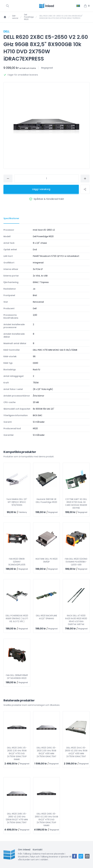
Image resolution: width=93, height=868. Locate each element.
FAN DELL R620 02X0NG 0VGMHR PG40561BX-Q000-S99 (76, 562)
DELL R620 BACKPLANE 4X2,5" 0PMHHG (46, 617)
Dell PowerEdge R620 (29, 17)
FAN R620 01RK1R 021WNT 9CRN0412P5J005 (17, 562)
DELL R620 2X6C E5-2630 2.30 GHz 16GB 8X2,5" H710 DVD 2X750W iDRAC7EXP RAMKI (17, 753)
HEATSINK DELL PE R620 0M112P (46, 560)
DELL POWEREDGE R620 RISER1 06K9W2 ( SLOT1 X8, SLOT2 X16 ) (17, 618)
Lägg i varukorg (41, 189)
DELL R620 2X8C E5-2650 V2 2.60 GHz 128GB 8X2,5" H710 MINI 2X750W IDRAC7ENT (17, 818)
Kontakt (38, 850)
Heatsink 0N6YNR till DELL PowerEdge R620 (46, 501)
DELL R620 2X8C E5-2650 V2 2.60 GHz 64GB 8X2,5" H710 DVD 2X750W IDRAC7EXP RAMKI (46, 820)
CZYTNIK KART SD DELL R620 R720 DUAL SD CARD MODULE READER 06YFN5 (76, 504)
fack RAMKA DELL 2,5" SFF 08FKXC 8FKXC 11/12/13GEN (17, 502)
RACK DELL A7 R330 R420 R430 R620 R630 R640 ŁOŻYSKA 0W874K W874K (76, 620)
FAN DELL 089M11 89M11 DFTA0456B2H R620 (17, 677)
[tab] (11, 219)
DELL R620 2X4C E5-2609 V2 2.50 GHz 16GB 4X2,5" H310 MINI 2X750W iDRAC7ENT (76, 752)
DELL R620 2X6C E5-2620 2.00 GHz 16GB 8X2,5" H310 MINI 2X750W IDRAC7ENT (46, 752)
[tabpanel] (46, 332)
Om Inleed (24, 850)
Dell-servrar (15, 17)
